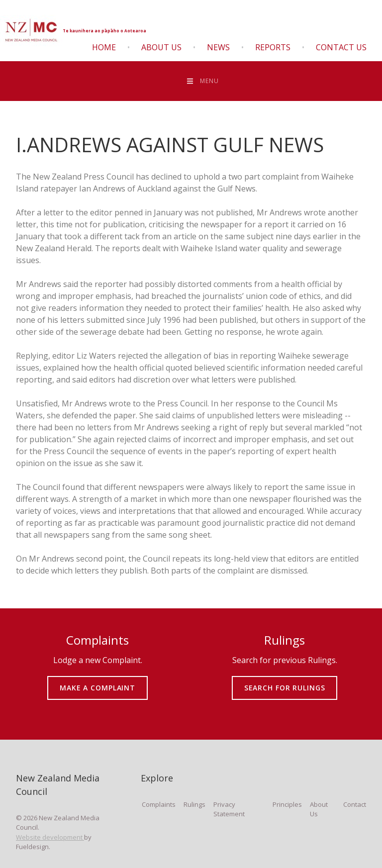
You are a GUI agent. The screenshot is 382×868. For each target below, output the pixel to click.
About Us (161, 47)
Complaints (159, 804)
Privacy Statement (229, 809)
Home (104, 47)
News (218, 47)
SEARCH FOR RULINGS (285, 681)
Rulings (194, 804)
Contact (355, 804)
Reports (273, 47)
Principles (287, 804)
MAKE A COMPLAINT (98, 681)
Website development (50, 837)
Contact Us (341, 47)
